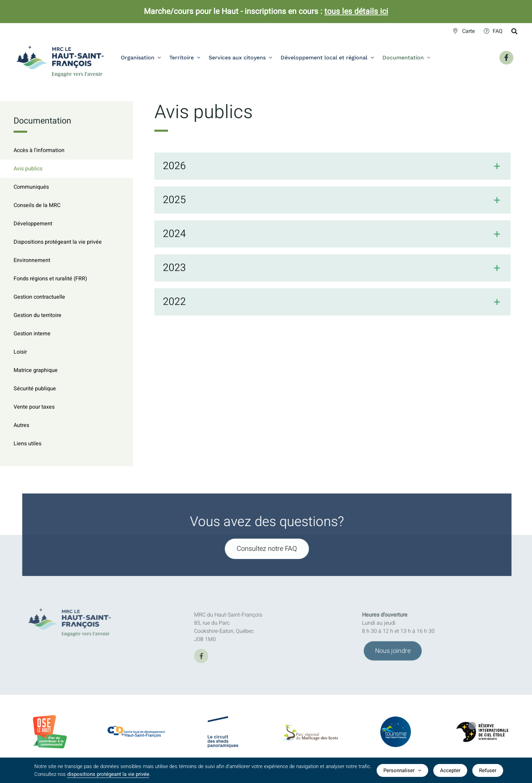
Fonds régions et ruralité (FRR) (50, 279)
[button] (333, 167)
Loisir (20, 352)
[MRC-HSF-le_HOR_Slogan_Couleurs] (73, 606)
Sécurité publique (35, 389)
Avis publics (28, 169)
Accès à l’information (39, 150)
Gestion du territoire (37, 315)
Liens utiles (27, 444)
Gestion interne (32, 334)
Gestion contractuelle (39, 297)
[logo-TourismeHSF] (396, 721)
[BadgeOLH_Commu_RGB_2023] (50, 718)
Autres (21, 425)
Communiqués (31, 187)
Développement (33, 224)
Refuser (488, 770)
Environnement (32, 260)
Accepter (450, 770)
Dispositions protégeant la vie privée (58, 242)
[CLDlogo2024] (136, 729)
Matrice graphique (36, 370)
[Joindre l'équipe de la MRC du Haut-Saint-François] (393, 654)
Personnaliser (402, 770)
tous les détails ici (356, 12)
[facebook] (201, 659)
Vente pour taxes (34, 407)
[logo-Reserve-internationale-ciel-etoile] (482, 727)
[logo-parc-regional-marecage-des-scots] (309, 730)
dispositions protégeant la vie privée (108, 774)
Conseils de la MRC (37, 205)
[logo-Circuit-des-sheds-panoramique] (223, 722)
